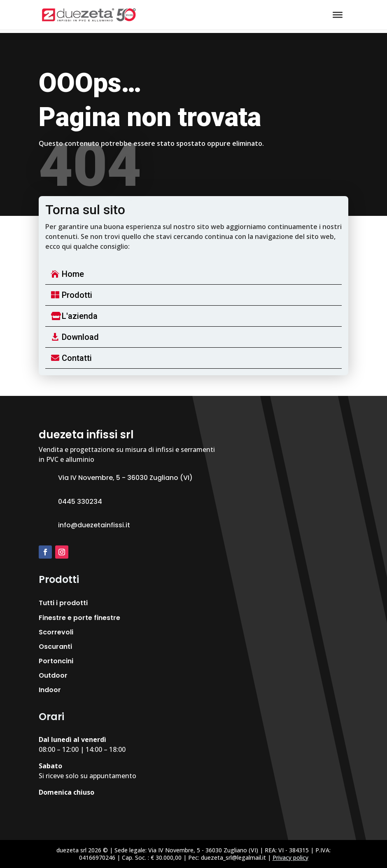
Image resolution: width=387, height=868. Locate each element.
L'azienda (80, 316)
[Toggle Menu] (338, 15)
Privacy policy (290, 857)
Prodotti (77, 295)
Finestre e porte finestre (79, 618)
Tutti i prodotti (63, 603)
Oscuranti (55, 647)
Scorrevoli (56, 632)
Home (73, 274)
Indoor (50, 690)
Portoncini (56, 661)
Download (80, 337)
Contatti (77, 358)
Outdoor (53, 675)
